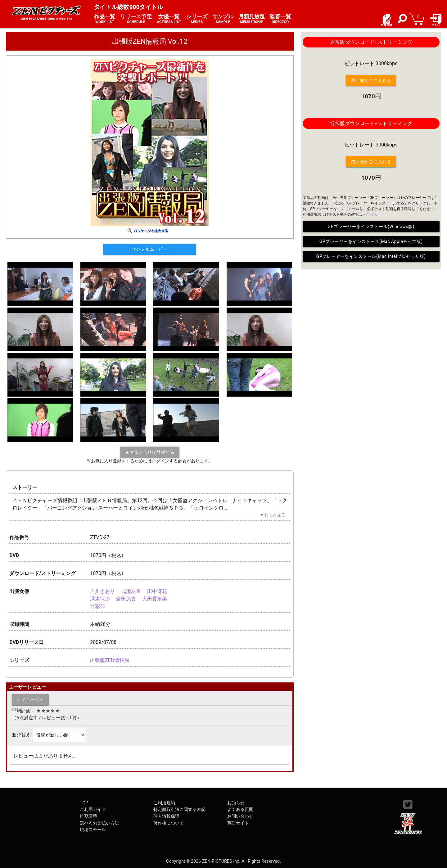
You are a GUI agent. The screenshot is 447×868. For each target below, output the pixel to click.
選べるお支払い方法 (99, 823)
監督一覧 (280, 19)
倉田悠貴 (126, 599)
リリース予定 (136, 19)
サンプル (223, 19)
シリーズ (197, 19)
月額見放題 (252, 19)
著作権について (169, 823)
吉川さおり (102, 591)
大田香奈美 (155, 599)
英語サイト (238, 823)
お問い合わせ (240, 816)
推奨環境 (88, 816)
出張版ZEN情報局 (110, 660)
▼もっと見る (272, 515)
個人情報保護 (166, 816)
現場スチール (93, 830)
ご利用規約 (164, 803)
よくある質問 (240, 810)
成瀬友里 (131, 591)
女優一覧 (169, 19)
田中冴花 (157, 591)
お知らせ (236, 803)
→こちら (370, 214)
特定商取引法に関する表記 (179, 810)
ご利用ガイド (93, 810)
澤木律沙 (100, 599)
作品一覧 (105, 19)
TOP (84, 803)
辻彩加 (97, 606)
